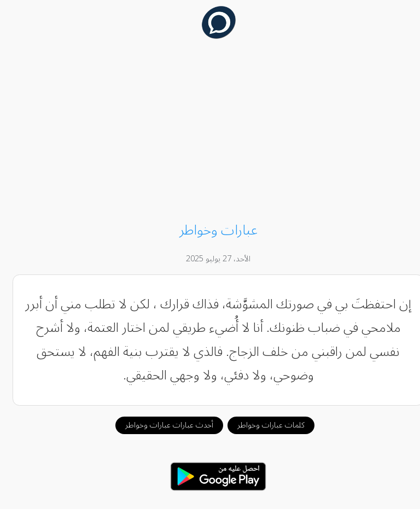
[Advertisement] (210, 132)
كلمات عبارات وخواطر (263, 425)
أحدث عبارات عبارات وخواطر (161, 425)
